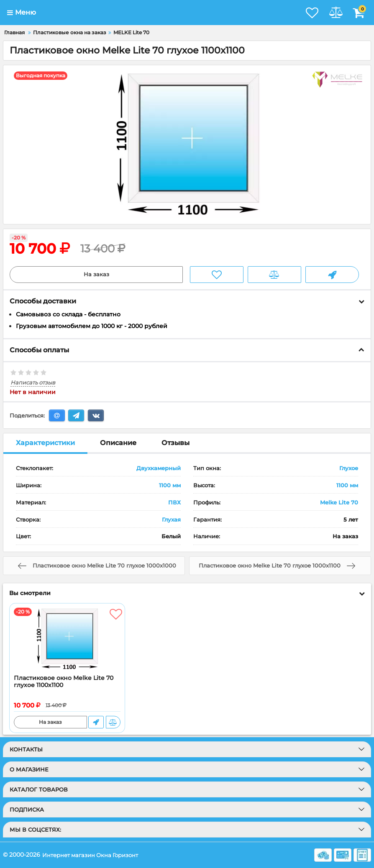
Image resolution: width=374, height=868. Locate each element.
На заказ (96, 275)
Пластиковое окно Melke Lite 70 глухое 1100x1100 (64, 682)
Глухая (171, 519)
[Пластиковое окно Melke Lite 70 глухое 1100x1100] (67, 639)
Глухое (349, 468)
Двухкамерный (159, 468)
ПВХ (174, 502)
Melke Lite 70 (339, 502)
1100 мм (170, 486)
